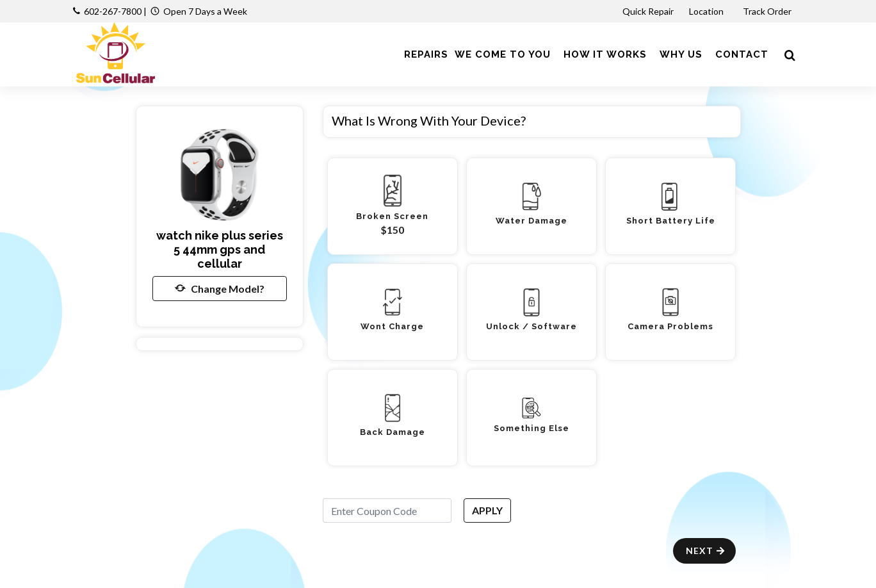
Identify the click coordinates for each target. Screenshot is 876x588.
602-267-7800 (113, 11)
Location (707, 11)
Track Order (768, 11)
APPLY (487, 510)
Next (706, 551)
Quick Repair (648, 11)
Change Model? (220, 288)
